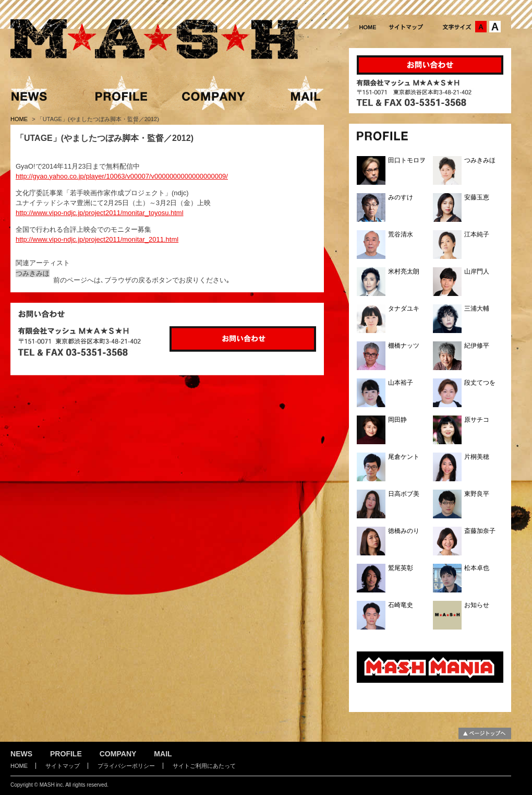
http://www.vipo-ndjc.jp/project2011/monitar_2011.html (97, 239)
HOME (20, 119)
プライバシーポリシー (126, 766)
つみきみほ (33, 273)
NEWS (21, 754)
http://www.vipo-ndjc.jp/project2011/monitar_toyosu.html (100, 213)
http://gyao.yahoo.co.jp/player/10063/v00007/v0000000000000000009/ (122, 176)
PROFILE (66, 754)
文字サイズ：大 (495, 27)
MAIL (163, 754)
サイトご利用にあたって (204, 766)
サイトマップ (63, 766)
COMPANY (118, 754)
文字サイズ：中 (481, 27)
